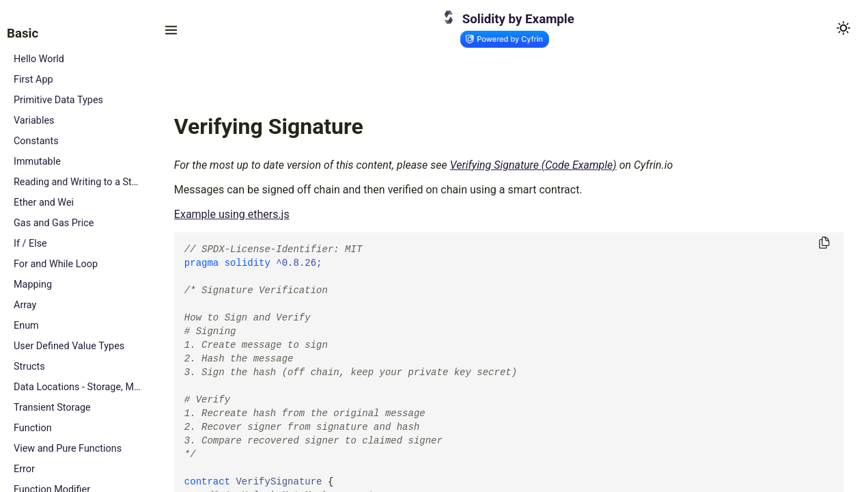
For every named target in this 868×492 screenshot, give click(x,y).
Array (25, 305)
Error (24, 469)
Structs (29, 367)
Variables (34, 121)
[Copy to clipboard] (824, 244)
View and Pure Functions (68, 449)
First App (33, 80)
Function (33, 428)
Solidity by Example (518, 19)
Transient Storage (52, 408)
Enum (26, 326)
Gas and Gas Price (54, 223)
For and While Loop (56, 264)
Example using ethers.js (232, 214)
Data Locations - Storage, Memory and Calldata (78, 387)
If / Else (30, 244)
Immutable (37, 162)
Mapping (33, 285)
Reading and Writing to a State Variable (78, 182)
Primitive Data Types (58, 100)
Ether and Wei (44, 203)
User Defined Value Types (69, 346)
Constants (36, 141)
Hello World (39, 59)
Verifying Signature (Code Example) (533, 165)
